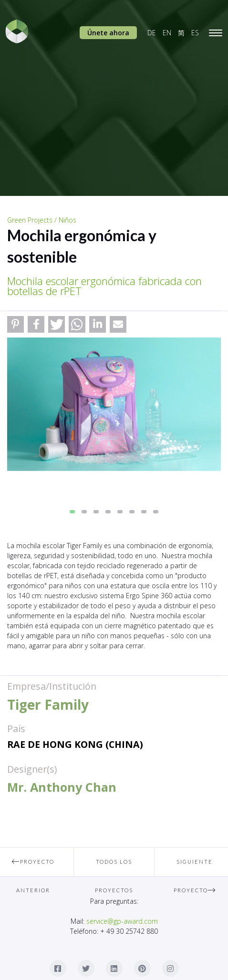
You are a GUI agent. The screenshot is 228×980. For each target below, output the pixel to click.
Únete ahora (108, 33)
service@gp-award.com (122, 921)
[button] (16, 324)
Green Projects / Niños (42, 220)
